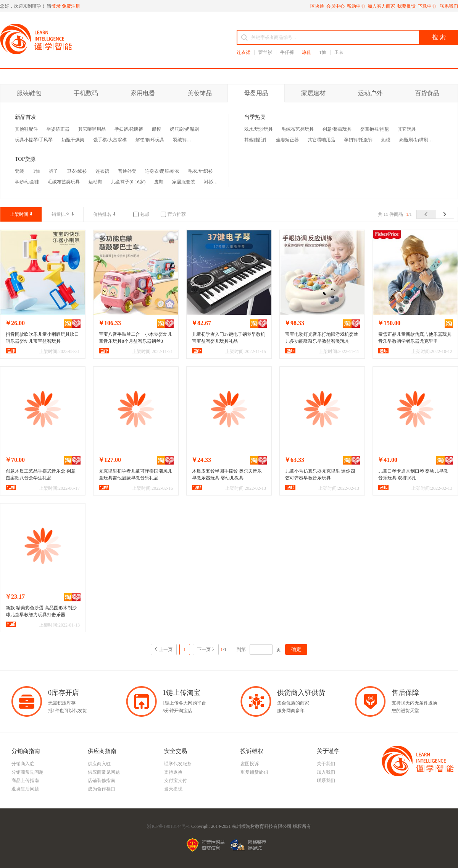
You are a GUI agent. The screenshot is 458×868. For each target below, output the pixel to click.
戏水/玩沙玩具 (259, 129)
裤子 (53, 171)
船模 (156, 129)
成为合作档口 (102, 789)
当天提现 (173, 789)
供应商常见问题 (104, 772)
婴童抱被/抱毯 (375, 129)
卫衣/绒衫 (77, 171)
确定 (296, 649)
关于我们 (326, 764)
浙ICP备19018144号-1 (169, 826)
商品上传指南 (25, 781)
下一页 (204, 649)
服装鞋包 (29, 93)
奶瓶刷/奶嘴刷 (184, 129)
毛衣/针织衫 (200, 171)
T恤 (323, 52)
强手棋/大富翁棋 (110, 140)
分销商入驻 (23, 764)
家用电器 (143, 93)
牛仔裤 (287, 52)
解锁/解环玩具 (150, 140)
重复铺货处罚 (254, 772)
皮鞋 (159, 182)
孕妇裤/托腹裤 (129, 129)
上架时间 (19, 214)
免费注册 (71, 6)
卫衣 (339, 52)
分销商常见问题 (27, 772)
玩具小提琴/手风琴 (34, 140)
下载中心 (428, 6)
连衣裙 (244, 52)
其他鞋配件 (26, 129)
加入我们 (326, 772)
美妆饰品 (200, 93)
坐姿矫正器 (58, 129)
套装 (19, 171)
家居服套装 (184, 182)
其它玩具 (407, 129)
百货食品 (427, 93)
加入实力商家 (381, 6)
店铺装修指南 (102, 781)
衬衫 (208, 182)
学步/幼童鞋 (27, 182)
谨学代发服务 (178, 764)
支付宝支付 (176, 781)
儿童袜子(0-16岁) (128, 182)
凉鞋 (306, 52)
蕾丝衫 (265, 52)
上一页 (166, 649)
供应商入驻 (99, 764)
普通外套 (127, 171)
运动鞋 (95, 182)
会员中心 (335, 6)
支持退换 (173, 772)
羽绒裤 (180, 140)
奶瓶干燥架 (73, 140)
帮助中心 (356, 6)
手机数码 (86, 93)
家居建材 (313, 93)
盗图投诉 (250, 764)
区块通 (317, 6)
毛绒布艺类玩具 (64, 182)
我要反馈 (406, 6)
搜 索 (439, 37)
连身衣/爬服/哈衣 (162, 171)
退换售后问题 (25, 789)
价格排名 (102, 214)
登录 (56, 6)
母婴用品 (256, 93)
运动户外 (370, 93)
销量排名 (61, 214)
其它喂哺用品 (92, 129)
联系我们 (449, 6)
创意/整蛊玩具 (337, 129)
